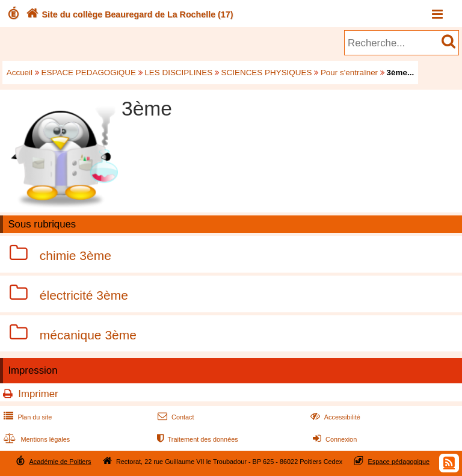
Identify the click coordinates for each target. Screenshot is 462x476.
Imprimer (38, 394)
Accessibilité (334, 417)
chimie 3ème (75, 255)
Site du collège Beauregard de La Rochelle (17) (128, 14)
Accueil (20, 73)
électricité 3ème (84, 295)
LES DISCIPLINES (178, 73)
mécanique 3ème (88, 335)
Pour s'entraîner (349, 73)
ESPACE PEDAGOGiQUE (89, 73)
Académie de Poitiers (60, 462)
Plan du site (26, 417)
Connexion (334, 439)
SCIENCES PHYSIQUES (267, 73)
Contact (175, 417)
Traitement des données (196, 439)
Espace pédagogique (399, 462)
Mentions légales (35, 439)
